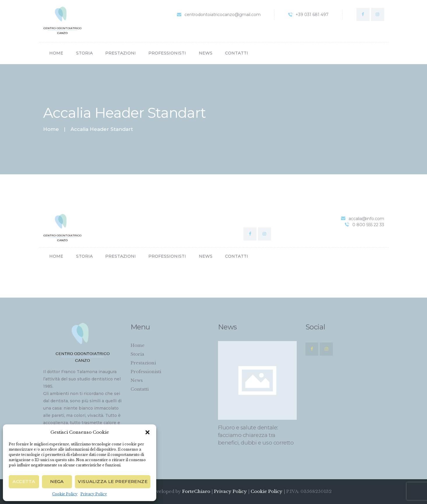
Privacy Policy (94, 494)
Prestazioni (143, 363)
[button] (147, 432)
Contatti (140, 389)
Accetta (24, 481)
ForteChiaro (197, 491)
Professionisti (146, 372)
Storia (137, 354)
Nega (57, 481)
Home (51, 129)
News (137, 380)
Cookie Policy (65, 494)
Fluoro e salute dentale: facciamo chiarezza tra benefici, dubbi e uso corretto (256, 435)
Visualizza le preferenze (113, 481)
